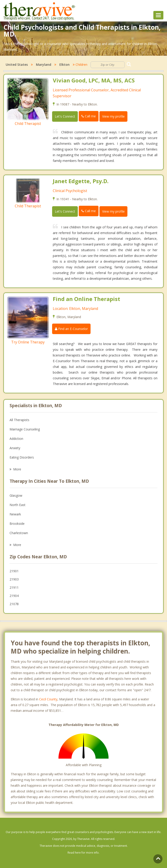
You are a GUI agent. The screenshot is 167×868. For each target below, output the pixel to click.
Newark (15, 514)
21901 (14, 571)
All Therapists (19, 420)
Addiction (16, 439)
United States (17, 65)
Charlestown (19, 533)
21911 (14, 587)
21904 (14, 596)
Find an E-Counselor (71, 329)
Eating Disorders (22, 457)
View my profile (113, 116)
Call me (89, 116)
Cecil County (48, 699)
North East (18, 505)
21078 (14, 604)
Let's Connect (65, 116)
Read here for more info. (83, 853)
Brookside (17, 524)
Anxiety (15, 448)
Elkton (65, 65)
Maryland (44, 65)
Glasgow (16, 495)
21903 (14, 579)
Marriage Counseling (25, 429)
